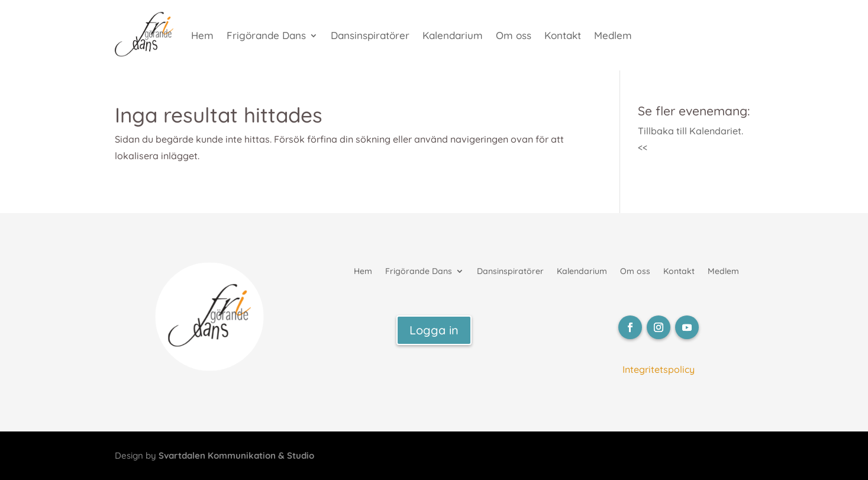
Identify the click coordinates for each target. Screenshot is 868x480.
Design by (214, 455)
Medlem (613, 35)
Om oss (514, 35)
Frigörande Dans (266, 35)
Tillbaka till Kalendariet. (690, 131)
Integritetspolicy (659, 369)
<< (643, 147)
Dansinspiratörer (370, 35)
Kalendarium (453, 35)
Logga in (434, 330)
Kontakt (563, 35)
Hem (202, 35)
